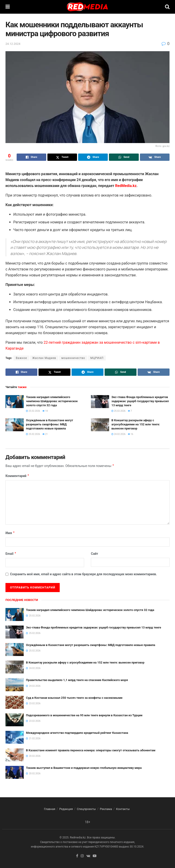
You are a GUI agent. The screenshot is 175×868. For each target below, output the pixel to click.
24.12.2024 (13, 44)
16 (131, 434)
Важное (21, 358)
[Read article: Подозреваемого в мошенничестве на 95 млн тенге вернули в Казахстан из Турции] (15, 720)
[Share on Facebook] (31, 157)
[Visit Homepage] (87, 7)
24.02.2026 (118, 434)
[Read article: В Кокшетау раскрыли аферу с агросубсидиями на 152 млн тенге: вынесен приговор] (100, 425)
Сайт (95, 554)
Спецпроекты (86, 809)
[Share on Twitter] (62, 157)
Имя (10, 533)
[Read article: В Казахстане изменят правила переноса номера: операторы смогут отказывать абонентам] (15, 755)
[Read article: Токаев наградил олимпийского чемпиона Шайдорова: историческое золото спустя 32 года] (15, 402)
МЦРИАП (97, 358)
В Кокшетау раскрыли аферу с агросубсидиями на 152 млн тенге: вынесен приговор (136, 424)
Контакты (123, 809)
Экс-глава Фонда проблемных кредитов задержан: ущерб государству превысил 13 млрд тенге (140, 401)
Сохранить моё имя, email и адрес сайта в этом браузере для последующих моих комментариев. (84, 574)
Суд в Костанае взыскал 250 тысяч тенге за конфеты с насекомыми (74, 698)
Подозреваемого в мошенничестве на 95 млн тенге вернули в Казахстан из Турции (84, 715)
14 (45, 411)
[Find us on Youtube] (95, 856)
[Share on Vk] (155, 157)
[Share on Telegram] (93, 157)
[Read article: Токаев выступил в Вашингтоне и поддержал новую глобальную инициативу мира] (15, 772)
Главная (50, 809)
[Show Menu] (8, 7)
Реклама (106, 809)
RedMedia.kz (126, 186)
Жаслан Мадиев (44, 358)
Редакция (66, 809)
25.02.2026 (33, 411)
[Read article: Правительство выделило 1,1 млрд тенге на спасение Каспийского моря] (15, 685)
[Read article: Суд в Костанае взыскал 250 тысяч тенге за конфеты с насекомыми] (15, 702)
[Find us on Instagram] (82, 856)
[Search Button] (167, 7)
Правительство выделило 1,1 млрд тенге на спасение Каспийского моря (77, 680)
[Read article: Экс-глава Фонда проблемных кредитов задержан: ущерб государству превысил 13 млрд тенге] (100, 402)
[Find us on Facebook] (77, 856)
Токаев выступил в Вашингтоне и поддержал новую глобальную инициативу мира (84, 768)
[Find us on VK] (88, 856)
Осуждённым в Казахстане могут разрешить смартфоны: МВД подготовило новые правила (50, 424)
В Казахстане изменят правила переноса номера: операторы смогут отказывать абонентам (91, 750)
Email (11, 554)
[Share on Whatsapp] (124, 157)
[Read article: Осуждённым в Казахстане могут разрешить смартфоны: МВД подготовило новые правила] (15, 425)
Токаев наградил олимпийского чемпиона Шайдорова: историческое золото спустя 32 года (52, 401)
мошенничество (73, 358)
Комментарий (17, 476)
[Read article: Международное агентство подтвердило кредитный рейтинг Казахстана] (15, 737)
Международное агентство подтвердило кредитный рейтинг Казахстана (77, 733)
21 (45, 434)
